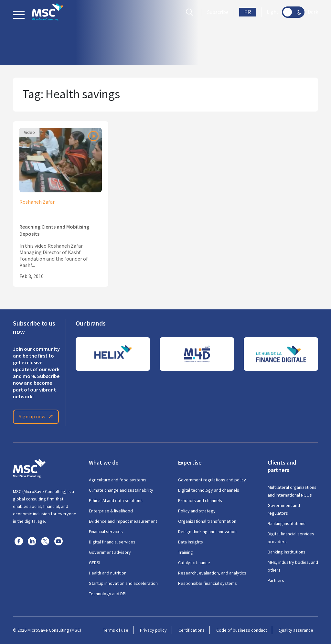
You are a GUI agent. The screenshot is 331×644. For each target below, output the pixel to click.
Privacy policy (153, 630)
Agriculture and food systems (118, 480)
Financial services (106, 531)
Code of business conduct (242, 630)
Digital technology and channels (209, 490)
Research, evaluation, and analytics (212, 573)
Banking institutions (287, 523)
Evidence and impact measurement (123, 521)
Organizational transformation (207, 521)
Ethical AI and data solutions (116, 500)
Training (186, 552)
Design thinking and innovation (207, 531)
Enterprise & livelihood (111, 511)
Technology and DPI (108, 594)
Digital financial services (112, 542)
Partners (276, 580)
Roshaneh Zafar (37, 202)
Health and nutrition (108, 573)
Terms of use (116, 630)
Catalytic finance (194, 563)
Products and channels (200, 500)
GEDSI (95, 563)
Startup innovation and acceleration (123, 583)
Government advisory (110, 552)
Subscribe (218, 12)
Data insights (191, 542)
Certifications (192, 630)
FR (248, 12)
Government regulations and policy (212, 480)
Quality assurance (296, 630)
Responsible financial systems (208, 583)
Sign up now (37, 417)
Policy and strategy (197, 511)
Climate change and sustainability (121, 490)
